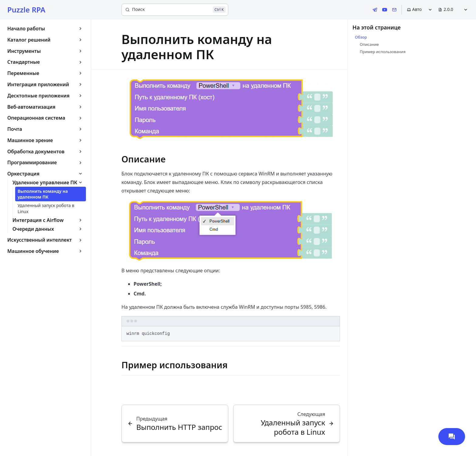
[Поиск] (175, 10)
